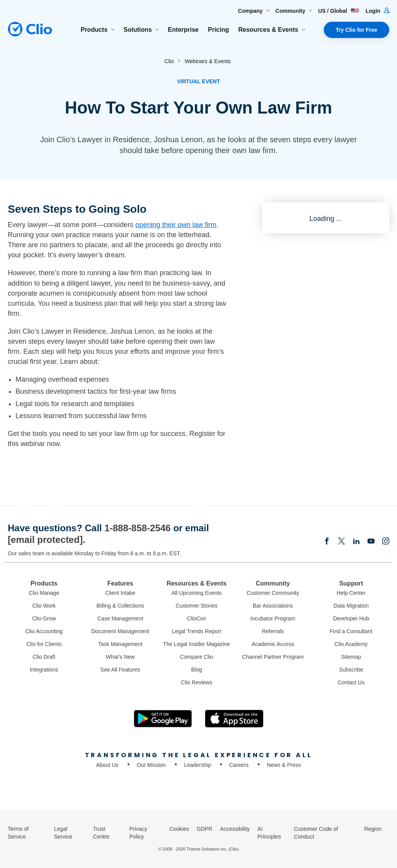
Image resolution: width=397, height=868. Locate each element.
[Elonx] (342, 542)
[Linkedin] (356, 542)
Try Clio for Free (356, 30)
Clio (169, 61)
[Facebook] (327, 542)
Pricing (218, 30)
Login (377, 11)
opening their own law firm (176, 225)
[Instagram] (386, 542)
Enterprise (183, 30)
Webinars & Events (208, 61)
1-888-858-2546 (137, 528)
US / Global (339, 11)
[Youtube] (371, 542)
